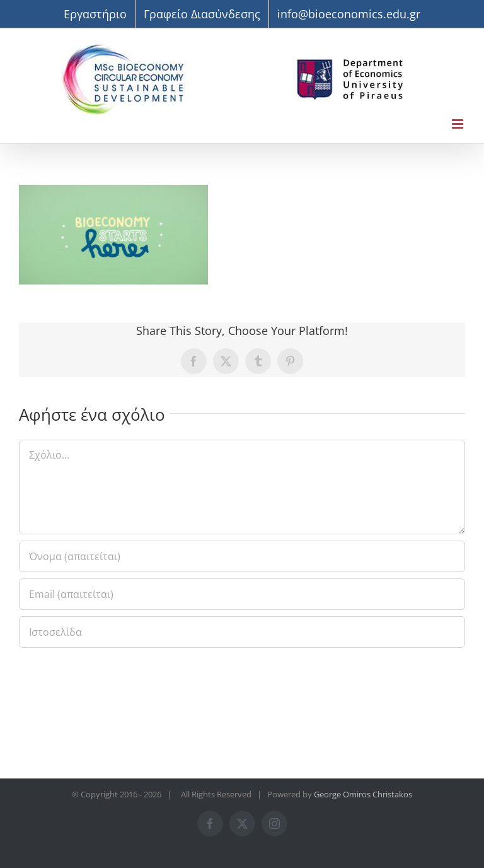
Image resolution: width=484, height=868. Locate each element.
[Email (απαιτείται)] (242, 594)
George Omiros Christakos (363, 794)
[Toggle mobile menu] (458, 124)
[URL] (242, 632)
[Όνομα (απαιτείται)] (242, 556)
